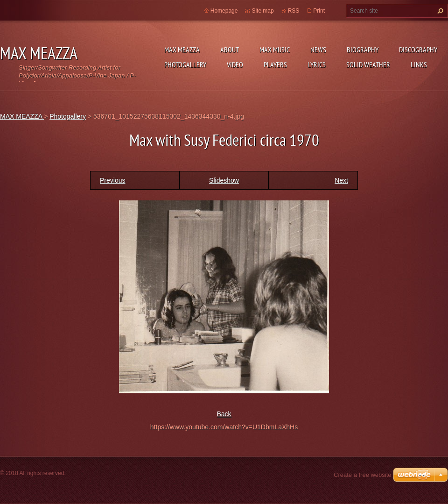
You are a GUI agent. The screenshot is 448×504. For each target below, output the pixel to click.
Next (341, 180)
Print (319, 11)
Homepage (224, 11)
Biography (363, 50)
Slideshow (224, 180)
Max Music (275, 50)
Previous (112, 180)
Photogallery (185, 64)
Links (419, 64)
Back (224, 414)
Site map (262, 11)
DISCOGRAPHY (418, 50)
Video (235, 64)
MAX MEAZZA (182, 50)
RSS (294, 11)
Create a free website (363, 475)
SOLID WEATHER (368, 64)
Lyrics (317, 64)
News (318, 50)
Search (439, 11)
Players (275, 64)
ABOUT (230, 50)
